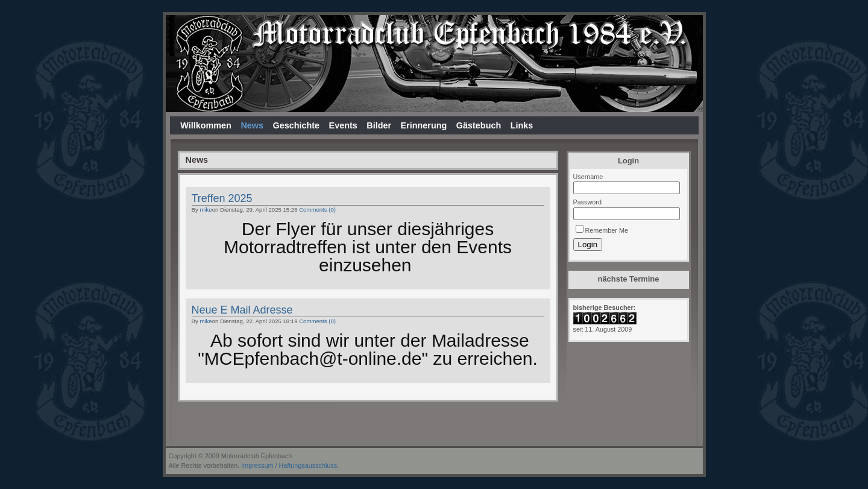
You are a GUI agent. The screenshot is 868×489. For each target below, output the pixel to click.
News (252, 125)
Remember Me (607, 230)
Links (522, 125)
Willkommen (206, 125)
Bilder (379, 125)
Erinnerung (424, 125)
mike (206, 210)
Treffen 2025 (222, 198)
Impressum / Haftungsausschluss (289, 465)
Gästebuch (479, 125)
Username (588, 177)
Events (343, 125)
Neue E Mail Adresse (242, 310)
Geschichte (296, 125)
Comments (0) (317, 210)
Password (587, 202)
